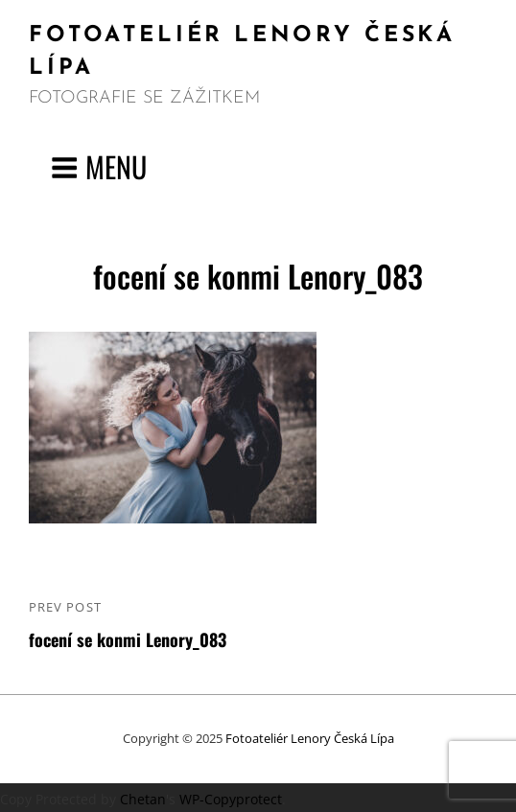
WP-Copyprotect (231, 799)
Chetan (143, 799)
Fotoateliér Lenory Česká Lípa (310, 738)
